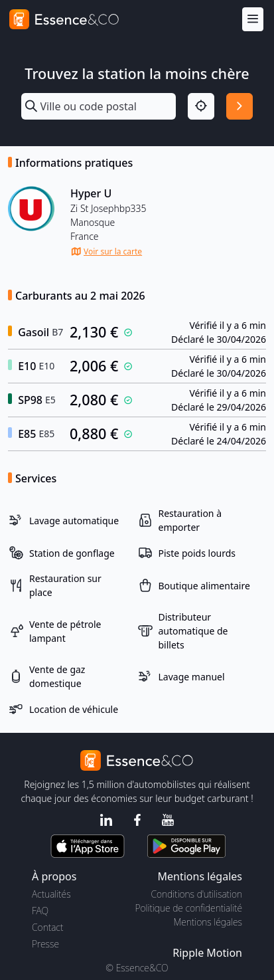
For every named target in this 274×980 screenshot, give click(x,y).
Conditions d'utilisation (196, 894)
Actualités (51, 894)
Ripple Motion (207, 953)
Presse (45, 944)
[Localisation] (201, 106)
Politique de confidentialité (189, 908)
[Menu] (253, 20)
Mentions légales (208, 922)
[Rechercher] (240, 106)
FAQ (40, 911)
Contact (47, 927)
